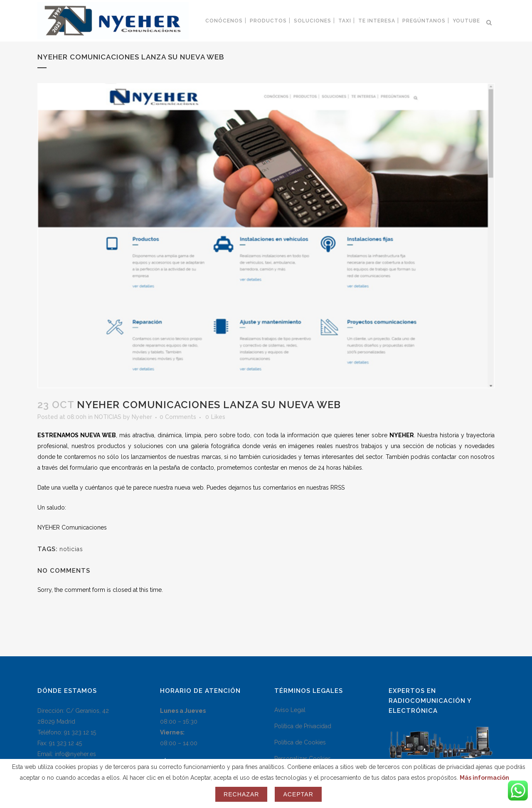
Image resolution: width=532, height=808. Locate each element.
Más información (484, 778)
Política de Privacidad (303, 726)
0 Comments (178, 417)
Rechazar (241, 794)
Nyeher (142, 417)
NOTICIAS (108, 417)
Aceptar (298, 794)
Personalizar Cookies (303, 759)
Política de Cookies (300, 742)
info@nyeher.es (75, 754)
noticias (71, 549)
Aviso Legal (290, 710)
